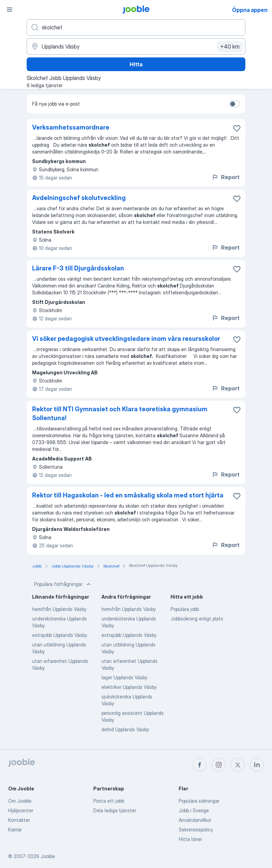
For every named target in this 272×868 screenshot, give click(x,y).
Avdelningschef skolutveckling (79, 198)
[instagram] (219, 765)
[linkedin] (257, 765)
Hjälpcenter (21, 810)
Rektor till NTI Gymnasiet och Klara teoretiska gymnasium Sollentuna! (120, 413)
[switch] (234, 104)
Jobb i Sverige (194, 810)
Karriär (15, 830)
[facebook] (200, 765)
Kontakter (19, 820)
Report (226, 177)
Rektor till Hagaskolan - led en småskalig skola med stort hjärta (128, 495)
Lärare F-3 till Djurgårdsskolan (78, 268)
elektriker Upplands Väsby (129, 687)
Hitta (136, 64)
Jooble (48, 856)
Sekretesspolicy (196, 830)
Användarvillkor (195, 820)
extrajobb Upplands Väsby (60, 635)
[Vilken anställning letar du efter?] (136, 27)
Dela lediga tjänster (115, 810)
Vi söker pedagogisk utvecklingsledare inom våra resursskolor (126, 339)
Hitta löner (190, 839)
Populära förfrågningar (63, 584)
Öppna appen (250, 10)
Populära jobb (185, 609)
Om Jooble (20, 801)
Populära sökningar (199, 801)
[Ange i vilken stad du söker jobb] (136, 46)
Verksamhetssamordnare (71, 127)
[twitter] (238, 765)
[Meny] (10, 10)
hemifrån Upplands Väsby (59, 609)
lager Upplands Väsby (124, 677)
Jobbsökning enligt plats (197, 619)
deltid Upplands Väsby (125, 729)
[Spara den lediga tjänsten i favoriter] (237, 128)
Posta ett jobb (109, 801)
